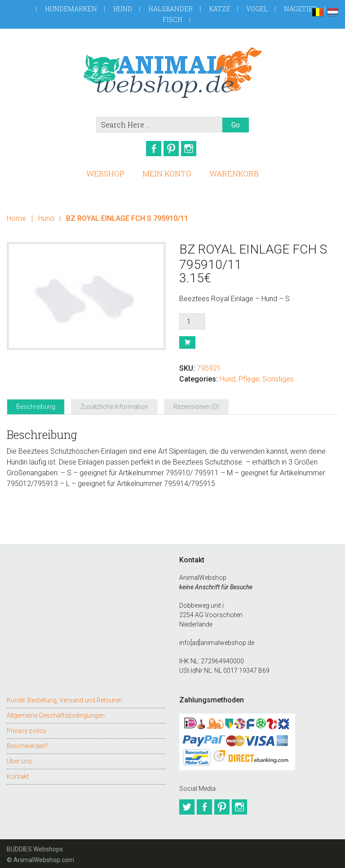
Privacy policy (27, 728)
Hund (123, 9)
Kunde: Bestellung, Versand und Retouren (64, 697)
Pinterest (172, 149)
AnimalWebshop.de (172, 72)
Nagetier (301, 9)
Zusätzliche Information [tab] (114, 403)
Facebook (152, 149)
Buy (187, 339)
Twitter (187, 804)
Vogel (257, 9)
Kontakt (18, 773)
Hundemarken (71, 9)
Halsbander (170, 9)
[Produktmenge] (192, 318)
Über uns (19, 758)
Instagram (193, 149)
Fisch (172, 20)
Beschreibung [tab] (36, 403)
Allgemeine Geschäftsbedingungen (56, 712)
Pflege (249, 376)
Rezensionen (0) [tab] (196, 403)
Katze (219, 9)
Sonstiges (278, 376)
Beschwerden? (27, 743)
